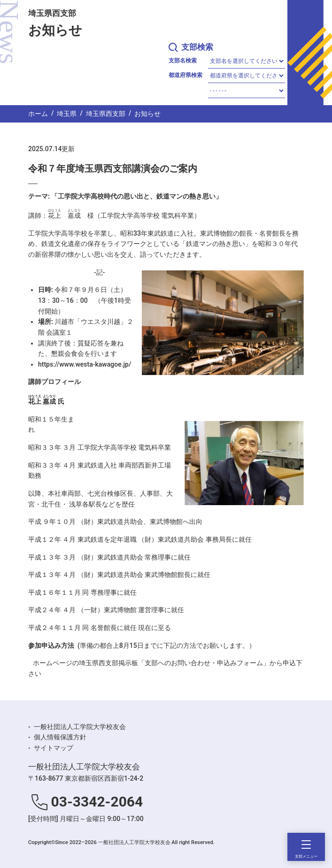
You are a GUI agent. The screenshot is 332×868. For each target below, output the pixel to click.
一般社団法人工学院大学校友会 (80, 727)
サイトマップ (54, 748)
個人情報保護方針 (60, 737)
